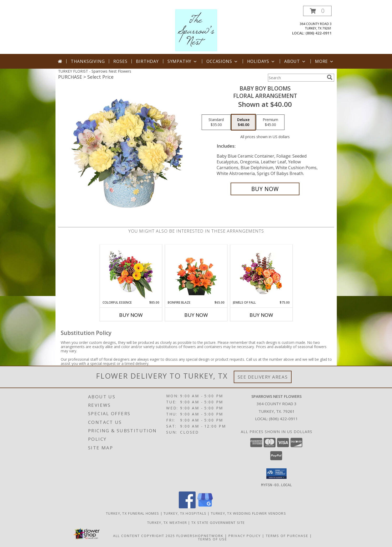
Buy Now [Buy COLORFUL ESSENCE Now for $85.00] (131, 315)
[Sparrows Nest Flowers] (196, 30)
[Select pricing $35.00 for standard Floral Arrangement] (216, 122)
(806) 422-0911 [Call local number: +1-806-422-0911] (319, 33)
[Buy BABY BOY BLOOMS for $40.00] (265, 189)
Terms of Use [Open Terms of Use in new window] (213, 539)
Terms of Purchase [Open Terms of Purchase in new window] (287, 535)
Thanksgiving (88, 61)
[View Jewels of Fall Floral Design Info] (261, 272)
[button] (317, 11)
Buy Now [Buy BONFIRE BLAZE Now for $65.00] (196, 315)
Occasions (222, 61)
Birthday (147, 61)
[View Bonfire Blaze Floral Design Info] (196, 272)
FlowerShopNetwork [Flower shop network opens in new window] (200, 535)
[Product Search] (296, 78)
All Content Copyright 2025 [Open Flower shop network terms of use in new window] (144, 535)
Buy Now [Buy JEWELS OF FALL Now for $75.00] (261, 315)
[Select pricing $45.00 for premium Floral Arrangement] (270, 122)
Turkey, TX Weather (167, 522)
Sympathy (183, 61)
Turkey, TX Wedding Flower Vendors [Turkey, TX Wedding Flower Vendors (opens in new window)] (248, 513)
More (325, 61)
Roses (120, 61)
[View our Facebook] (187, 507)
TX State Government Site (218, 522)
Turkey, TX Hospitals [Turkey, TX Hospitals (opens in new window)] (185, 513)
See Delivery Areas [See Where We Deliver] (263, 377)
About (295, 61)
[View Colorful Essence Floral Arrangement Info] (131, 272)
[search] (330, 77)
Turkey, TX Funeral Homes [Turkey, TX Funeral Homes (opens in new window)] (133, 513)
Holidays (261, 61)
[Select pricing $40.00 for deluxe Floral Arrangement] (243, 122)
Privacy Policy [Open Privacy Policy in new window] (245, 535)
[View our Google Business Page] (205, 507)
